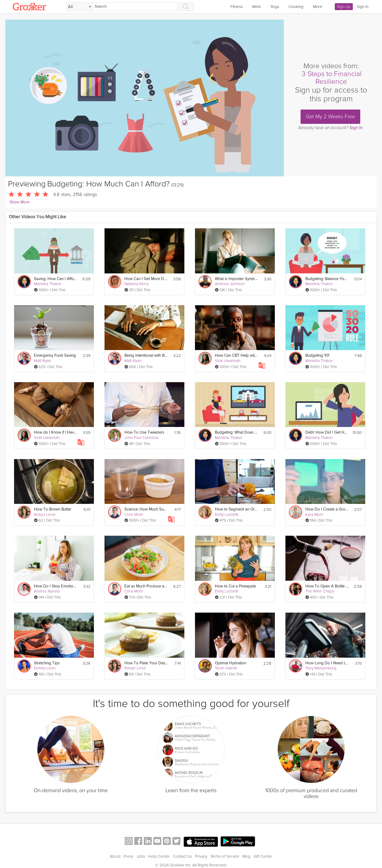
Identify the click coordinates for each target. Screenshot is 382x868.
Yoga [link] (275, 7)
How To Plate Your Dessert (146, 663)
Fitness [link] (237, 7)
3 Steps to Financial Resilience (332, 78)
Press (129, 856)
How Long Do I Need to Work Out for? (327, 663)
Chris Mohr (134, 514)
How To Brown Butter (53, 509)
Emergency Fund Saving (55, 356)
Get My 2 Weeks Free (330, 117)
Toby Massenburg (321, 668)
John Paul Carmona (141, 438)
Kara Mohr (314, 514)
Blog (246, 856)
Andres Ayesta (47, 591)
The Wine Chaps (320, 591)
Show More (19, 202)
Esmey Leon (45, 668)
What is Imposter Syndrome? (237, 279)
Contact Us (182, 856)
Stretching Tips (47, 663)
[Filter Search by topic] (80, 7)
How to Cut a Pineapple (235, 586)
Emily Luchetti (227, 514)
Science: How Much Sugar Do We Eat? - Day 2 (146, 509)
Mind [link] (257, 7)
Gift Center (263, 856)
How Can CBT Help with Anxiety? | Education (237, 356)
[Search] (135, 7)
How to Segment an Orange (237, 509)
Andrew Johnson (230, 284)
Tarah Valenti (226, 668)
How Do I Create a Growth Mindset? (327, 509)
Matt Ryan (42, 361)
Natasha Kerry (136, 284)
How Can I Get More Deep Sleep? (146, 279)
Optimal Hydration (231, 663)
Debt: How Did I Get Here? (327, 432)
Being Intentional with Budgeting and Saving (146, 356)
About (115, 856)
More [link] (318, 7)
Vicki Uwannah (228, 361)
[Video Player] (145, 98)
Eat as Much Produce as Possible (146, 586)
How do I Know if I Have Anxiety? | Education (56, 432)
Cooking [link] (296, 7)
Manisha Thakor (48, 284)
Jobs (141, 856)
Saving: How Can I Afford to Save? (56, 279)
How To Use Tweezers (144, 432)
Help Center (159, 856)
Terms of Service (225, 856)
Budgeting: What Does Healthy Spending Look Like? (237, 432)
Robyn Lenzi (45, 514)
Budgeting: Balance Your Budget (327, 279)
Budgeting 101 (317, 356)
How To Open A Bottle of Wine (327, 586)
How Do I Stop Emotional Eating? (56, 586)
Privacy (201, 856)
